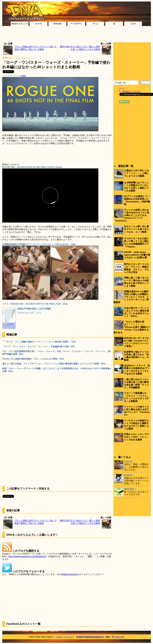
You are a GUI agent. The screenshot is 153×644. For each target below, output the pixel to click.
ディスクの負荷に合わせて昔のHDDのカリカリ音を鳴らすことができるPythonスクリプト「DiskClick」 (131, 215)
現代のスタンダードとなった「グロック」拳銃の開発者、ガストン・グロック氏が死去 (136, 268)
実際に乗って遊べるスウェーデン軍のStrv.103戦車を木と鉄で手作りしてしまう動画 (136, 282)
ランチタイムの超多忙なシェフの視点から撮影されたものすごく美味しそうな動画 (136, 425)
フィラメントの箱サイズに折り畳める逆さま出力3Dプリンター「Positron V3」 (137, 411)
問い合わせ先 (118, 637)
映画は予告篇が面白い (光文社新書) (34, 309)
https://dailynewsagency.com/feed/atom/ (27, 556)
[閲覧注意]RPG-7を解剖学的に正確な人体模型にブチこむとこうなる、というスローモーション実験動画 (131, 297)
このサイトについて (65, 637)
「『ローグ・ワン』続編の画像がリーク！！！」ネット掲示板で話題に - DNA (39, 342)
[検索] (126, 83)
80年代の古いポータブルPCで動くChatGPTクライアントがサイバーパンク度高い (137, 342)
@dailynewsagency (70, 574)
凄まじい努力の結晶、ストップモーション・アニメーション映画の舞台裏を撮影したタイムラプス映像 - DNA (54, 364)
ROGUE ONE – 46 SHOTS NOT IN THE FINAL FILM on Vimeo (32, 167)
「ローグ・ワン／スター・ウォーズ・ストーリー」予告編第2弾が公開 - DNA (39, 346)
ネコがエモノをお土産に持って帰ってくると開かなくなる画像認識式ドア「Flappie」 (136, 242)
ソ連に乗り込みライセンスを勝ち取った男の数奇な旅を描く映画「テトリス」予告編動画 (136, 383)
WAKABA (129, 489)
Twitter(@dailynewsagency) (90, 637)
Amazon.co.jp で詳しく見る (29, 313)
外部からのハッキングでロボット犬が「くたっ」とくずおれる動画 (136, 437)
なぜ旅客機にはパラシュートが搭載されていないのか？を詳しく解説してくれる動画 (136, 187)
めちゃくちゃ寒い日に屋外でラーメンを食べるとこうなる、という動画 (136, 229)
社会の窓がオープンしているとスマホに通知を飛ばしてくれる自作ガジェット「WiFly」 (136, 312)
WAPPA (128, 475)
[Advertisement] (77, 35)
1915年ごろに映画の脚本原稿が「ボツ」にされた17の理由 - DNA (33, 359)
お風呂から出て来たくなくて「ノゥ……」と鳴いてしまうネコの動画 (136, 173)
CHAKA (128, 462)
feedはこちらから (133, 92)
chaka (23, 76)
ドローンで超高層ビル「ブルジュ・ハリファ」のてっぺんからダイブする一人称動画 (136, 397)
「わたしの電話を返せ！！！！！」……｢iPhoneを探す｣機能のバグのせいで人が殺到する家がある (132, 327)
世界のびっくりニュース (16, 58)
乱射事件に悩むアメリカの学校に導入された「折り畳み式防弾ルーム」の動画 (136, 356)
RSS (108, 637)
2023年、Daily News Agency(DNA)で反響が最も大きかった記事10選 (137, 255)
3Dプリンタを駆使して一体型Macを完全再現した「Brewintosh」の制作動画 (137, 200)
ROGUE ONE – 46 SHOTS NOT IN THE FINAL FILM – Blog (39, 304)
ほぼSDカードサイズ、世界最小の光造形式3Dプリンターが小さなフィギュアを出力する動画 (137, 370)
